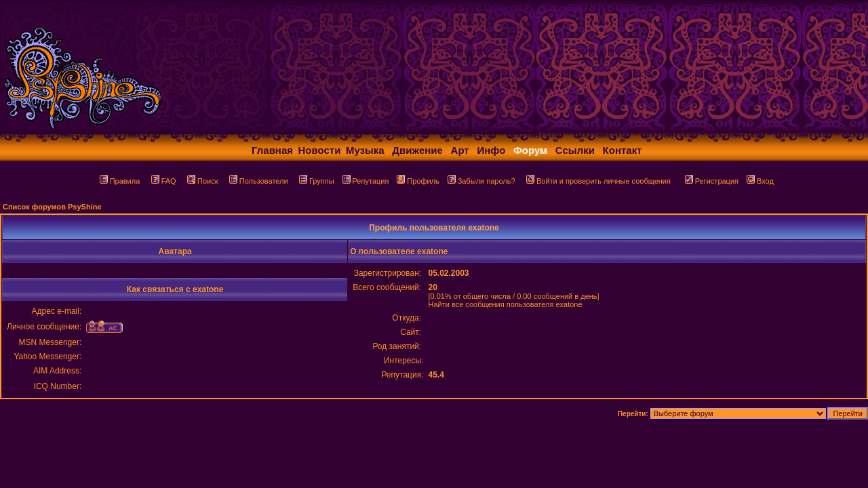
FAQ (164, 181)
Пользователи (259, 181)
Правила (120, 181)
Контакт (623, 150)
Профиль (418, 181)
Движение (417, 150)
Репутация (366, 181)
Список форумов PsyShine (52, 207)
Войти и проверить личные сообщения (598, 181)
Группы (317, 181)
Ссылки (575, 150)
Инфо (491, 150)
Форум (530, 150)
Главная (272, 150)
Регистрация (712, 181)
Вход (760, 181)
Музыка (365, 150)
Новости (320, 150)
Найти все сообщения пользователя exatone (505, 304)
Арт (460, 150)
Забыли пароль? (481, 181)
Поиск (202, 181)
